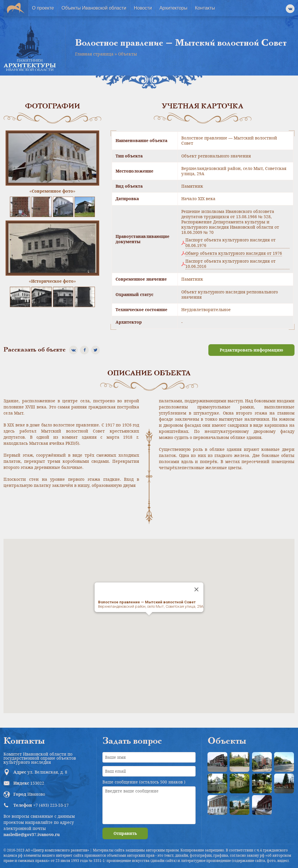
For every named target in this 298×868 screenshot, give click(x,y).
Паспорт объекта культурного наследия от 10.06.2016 (230, 264)
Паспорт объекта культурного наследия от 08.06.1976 (230, 243)
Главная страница (94, 54)
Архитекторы (173, 8)
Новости (143, 8)
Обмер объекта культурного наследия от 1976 (234, 253)
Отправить (125, 833)
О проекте (43, 8)
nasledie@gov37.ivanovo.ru (32, 834)
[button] (149, 621)
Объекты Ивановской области (94, 8)
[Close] (196, 589)
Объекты (128, 54)
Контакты (205, 8)
